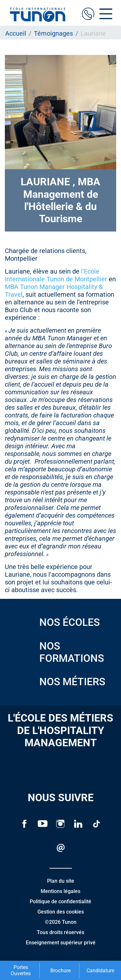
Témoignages (53, 33)
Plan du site (61, 881)
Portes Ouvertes (21, 970)
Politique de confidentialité (60, 901)
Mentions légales (60, 891)
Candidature (100, 971)
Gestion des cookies (61, 912)
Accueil (16, 33)
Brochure (60, 971)
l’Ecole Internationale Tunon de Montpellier (56, 275)
